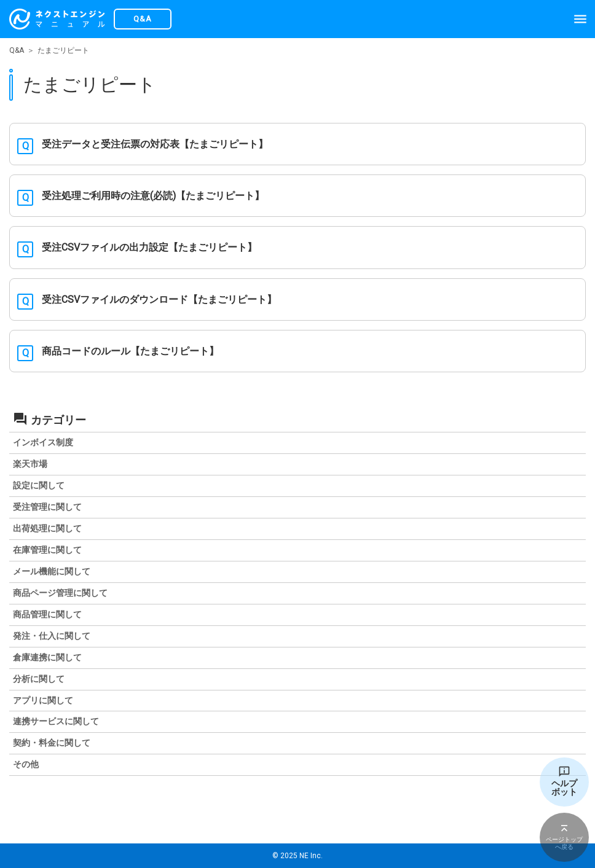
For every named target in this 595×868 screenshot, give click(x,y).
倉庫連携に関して (47, 657)
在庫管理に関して (47, 550)
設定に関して (39, 485)
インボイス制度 (43, 442)
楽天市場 (30, 464)
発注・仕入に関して (52, 636)
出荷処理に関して (47, 528)
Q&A (17, 50)
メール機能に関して (52, 571)
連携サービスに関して (56, 721)
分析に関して (39, 679)
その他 (26, 764)
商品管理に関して (47, 614)
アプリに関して (43, 700)
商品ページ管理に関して (60, 593)
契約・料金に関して (52, 743)
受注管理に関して (47, 507)
